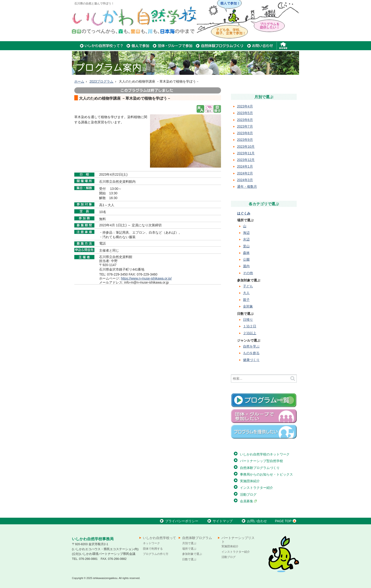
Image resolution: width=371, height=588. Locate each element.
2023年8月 (245, 133)
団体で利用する (153, 549)
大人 (246, 293)
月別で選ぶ (189, 543)
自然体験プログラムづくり (260, 468)
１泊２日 (250, 326)
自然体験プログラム (197, 538)
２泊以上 (250, 333)
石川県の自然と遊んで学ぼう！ (94, 4)
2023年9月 (245, 140)
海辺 (246, 233)
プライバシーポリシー (179, 521)
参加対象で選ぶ (192, 554)
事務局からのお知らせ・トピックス (266, 474)
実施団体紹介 (250, 481)
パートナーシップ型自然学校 (261, 461)
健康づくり (251, 360)
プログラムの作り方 (156, 554)
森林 (246, 253)
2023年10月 (246, 147)
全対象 (248, 306)
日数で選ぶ (189, 559)
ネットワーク (151, 543)
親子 (246, 300)
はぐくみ (244, 213)
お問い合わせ (254, 521)
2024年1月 (245, 166)
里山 (246, 246)
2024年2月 (245, 173)
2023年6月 (245, 120)
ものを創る (251, 353)
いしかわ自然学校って (159, 538)
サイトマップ (219, 521)
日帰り (248, 320)
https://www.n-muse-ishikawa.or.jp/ (146, 278)
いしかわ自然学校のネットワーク (265, 454)
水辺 (246, 239)
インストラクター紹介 (256, 488)
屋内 (246, 266)
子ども (248, 286)
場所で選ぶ (189, 549)
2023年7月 (245, 126)
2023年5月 (245, 113)
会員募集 (248, 501)
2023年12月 (246, 160)
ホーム (79, 81)
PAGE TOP (286, 521)
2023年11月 (246, 153)
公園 (246, 259)
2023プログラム (101, 81)
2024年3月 (245, 180)
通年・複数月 (247, 187)
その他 (248, 273)
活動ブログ (248, 494)
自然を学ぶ (251, 346)
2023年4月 (245, 106)
